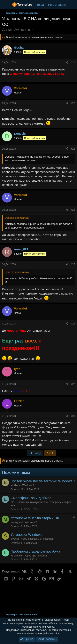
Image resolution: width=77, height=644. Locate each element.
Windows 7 (28, 485)
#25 (73, 264)
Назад (35, 453)
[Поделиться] (67, 63)
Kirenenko (16, 556)
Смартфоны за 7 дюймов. (32, 498)
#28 (73, 416)
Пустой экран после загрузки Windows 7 (43, 481)
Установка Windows (26, 535)
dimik (9, 30)
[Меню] (6, 5)
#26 (73, 324)
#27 (73, 384)
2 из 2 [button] (50, 453)
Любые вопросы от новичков (37, 539)
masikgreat (17, 522)
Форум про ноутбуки (35, 556)
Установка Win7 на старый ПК (35, 518)
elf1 (13, 502)
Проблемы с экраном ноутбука (36, 551)
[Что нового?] (72, 5)
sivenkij (15, 539)
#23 (73, 149)
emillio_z (16, 485)
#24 (73, 210)
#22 (73, 103)
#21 (73, 63)
